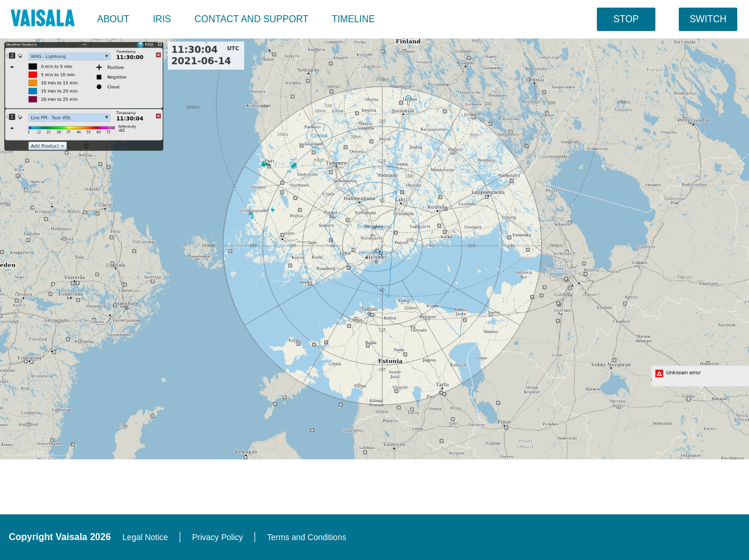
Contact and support (251, 19)
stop (626, 19)
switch (708, 19)
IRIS (162, 19)
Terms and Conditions (306, 537)
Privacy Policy (217, 537)
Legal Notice (145, 537)
